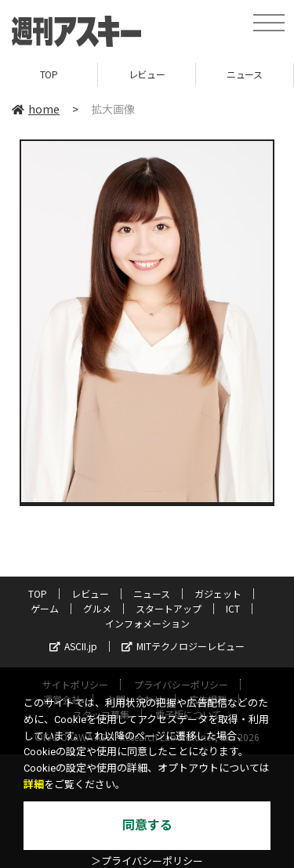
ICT (233, 608)
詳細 (34, 785)
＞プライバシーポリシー (147, 861)
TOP (49, 74)
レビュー (147, 74)
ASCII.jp (73, 646)
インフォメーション (147, 623)
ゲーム (45, 608)
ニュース (244, 74)
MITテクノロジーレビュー (183, 646)
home (36, 109)
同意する (147, 825)
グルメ (97, 608)
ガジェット (218, 593)
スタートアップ (169, 608)
